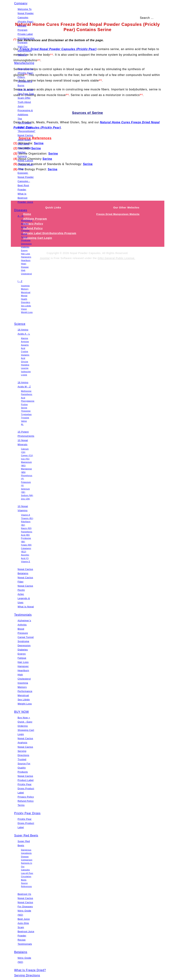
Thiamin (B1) (27, 518)
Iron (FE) (25, 459)
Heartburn (26, 260)
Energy (24, 250)
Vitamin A (26, 515)
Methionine (26, 391)
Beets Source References (27, 883)
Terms (21, 805)
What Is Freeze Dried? (30, 970)
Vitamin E (26, 562)
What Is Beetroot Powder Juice (25, 198)
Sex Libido (26, 306)
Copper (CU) (27, 455)
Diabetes (25, 247)
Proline (24, 404)
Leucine (25, 368)
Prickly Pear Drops (27, 813)
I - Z (20, 281)
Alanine (25, 338)
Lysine (24, 375)
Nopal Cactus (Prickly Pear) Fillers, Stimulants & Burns (26, 77)
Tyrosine (25, 418)
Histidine (25, 365)
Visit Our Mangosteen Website (25, 51)
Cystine (25, 352)
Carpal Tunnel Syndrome (26, 237)
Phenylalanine (28, 401)
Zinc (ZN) (26, 499)
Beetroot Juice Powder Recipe (26, 936)
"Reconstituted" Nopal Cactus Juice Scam (27, 135)
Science (20, 324)
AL (22, 424)
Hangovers (26, 257)
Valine (24, 421)
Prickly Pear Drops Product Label (26, 788)
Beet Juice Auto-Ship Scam (24, 923)
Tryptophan (26, 414)
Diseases (21, 210)
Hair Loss (26, 254)
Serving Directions (27, 975)
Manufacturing (24, 63)
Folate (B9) (26, 545)
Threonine (26, 411)
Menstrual (26, 292)
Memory (25, 289)
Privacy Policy (26, 797)
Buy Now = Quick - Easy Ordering (25, 722)
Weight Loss (27, 312)
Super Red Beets (26, 835)
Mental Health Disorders (26, 299)
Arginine (25, 342)
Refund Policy (26, 801)
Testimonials (23, 615)
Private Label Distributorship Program (26, 38)
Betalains (21, 952)
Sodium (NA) (27, 495)
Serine (24, 408)
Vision (24, 309)
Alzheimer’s (27, 220)
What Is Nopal (26, 607)
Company (21, 3)
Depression (26, 244)
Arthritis (25, 224)
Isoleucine (26, 372)
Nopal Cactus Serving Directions (25, 751)
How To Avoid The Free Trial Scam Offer (26, 94)
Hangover (23, 666)
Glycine (25, 362)
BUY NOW (22, 712)
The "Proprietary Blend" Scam (25, 123)
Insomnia (25, 286)
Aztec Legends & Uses (24, 598)
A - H (21, 216)
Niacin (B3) (26, 528)
